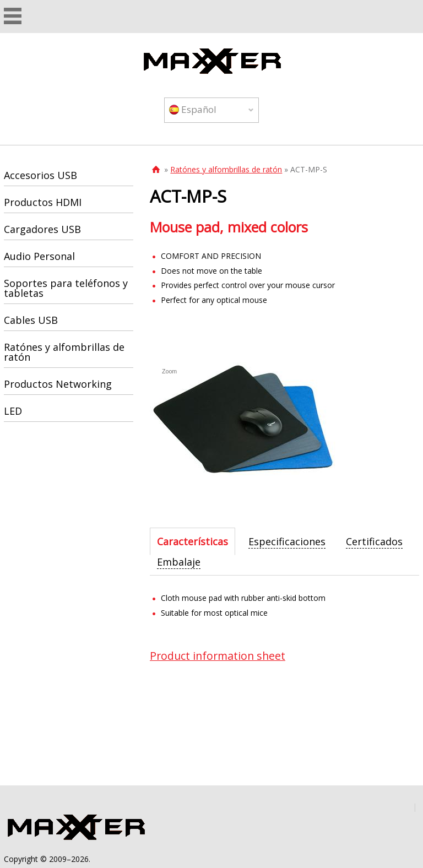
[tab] (192, 541)
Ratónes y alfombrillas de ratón (226, 169)
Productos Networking (58, 384)
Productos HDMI (43, 202)
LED (13, 411)
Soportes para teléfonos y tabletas (66, 288)
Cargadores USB (42, 229)
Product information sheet (218, 656)
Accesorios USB (40, 175)
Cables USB (31, 320)
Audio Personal (39, 256)
